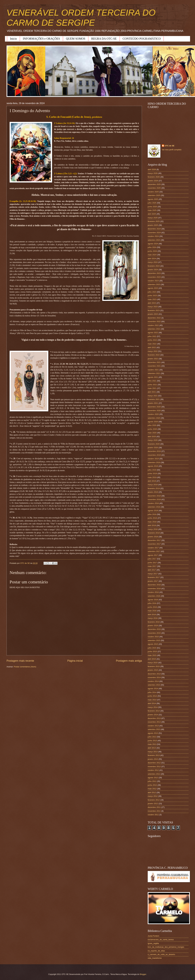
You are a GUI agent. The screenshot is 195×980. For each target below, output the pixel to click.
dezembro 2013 (154, 718)
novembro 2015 (154, 633)
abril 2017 (152, 570)
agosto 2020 (153, 422)
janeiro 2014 (153, 715)
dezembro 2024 (154, 229)
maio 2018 (152, 522)
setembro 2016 (154, 596)
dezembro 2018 (154, 496)
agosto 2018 (153, 511)
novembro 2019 (154, 455)
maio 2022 (152, 344)
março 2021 (153, 396)
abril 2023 (152, 303)
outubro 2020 (153, 414)
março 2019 (153, 485)
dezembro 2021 (154, 362)
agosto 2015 (153, 644)
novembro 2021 (154, 366)
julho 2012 (152, 781)
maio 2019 (152, 477)
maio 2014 (152, 700)
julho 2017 (152, 559)
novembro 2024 (154, 233)
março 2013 (153, 752)
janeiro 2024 (153, 270)
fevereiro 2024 (154, 266)
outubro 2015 (153, 637)
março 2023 (153, 307)
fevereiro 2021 (154, 399)
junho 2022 (152, 340)
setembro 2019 (154, 462)
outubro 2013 (153, 726)
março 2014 (153, 707)
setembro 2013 (154, 729)
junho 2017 (152, 563)
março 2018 (153, 529)
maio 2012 (152, 789)
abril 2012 (152, 792)
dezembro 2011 (154, 807)
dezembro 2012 (154, 763)
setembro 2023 (154, 284)
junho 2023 (152, 296)
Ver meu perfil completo (172, 150)
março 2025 (153, 218)
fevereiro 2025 (154, 221)
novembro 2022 (154, 321)
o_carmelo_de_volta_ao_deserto (161, 954)
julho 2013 (152, 737)
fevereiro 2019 (154, 488)
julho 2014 (152, 692)
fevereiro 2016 (154, 622)
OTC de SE (170, 146)
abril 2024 (152, 259)
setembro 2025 (154, 195)
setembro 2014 (154, 685)
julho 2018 (152, 514)
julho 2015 (152, 648)
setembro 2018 (154, 507)
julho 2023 (152, 292)
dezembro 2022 (154, 318)
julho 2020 (152, 425)
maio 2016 (152, 611)
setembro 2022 (154, 329)
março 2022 (153, 351)
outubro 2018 (153, 503)
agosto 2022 (153, 333)
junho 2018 (152, 518)
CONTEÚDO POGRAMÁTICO (142, 39)
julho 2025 (152, 203)
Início (13, 39)
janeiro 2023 (153, 314)
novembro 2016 (154, 589)
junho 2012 (152, 785)
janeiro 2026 (153, 181)
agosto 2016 (153, 600)
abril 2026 (152, 169)
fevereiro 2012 (154, 800)
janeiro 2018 (153, 537)
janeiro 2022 (153, 359)
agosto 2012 (153, 778)
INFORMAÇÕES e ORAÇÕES (41, 39)
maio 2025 (152, 210)
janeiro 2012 (153, 804)
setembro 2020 (154, 418)
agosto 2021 (153, 377)
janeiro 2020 (153, 448)
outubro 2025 (153, 192)
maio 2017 (152, 566)
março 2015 (153, 663)
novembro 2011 (154, 811)
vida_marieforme (155, 958)
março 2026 (153, 173)
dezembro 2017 (154, 540)
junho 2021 (152, 385)
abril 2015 (152, 659)
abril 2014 (152, 703)
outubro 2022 (153, 325)
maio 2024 (152, 255)
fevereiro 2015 (154, 666)
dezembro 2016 (154, 585)
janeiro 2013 (153, 759)
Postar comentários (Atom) (25, 667)
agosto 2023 (153, 288)
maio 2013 (152, 744)
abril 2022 (152, 347)
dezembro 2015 (154, 629)
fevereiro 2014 (154, 711)
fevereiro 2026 (154, 177)
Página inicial (75, 661)
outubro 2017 (153, 548)
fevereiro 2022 (154, 355)
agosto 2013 (153, 733)
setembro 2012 (154, 774)
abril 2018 (152, 525)
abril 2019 (152, 481)
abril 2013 (152, 748)
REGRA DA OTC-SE (104, 39)
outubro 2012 (153, 770)
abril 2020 (152, 437)
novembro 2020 (154, 411)
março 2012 (153, 796)
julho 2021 (152, 381)
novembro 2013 (154, 722)
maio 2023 (152, 299)
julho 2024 (152, 247)
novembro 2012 (154, 767)
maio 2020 (152, 433)
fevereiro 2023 (154, 310)
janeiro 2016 (153, 626)
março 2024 (153, 262)
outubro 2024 (153, 236)
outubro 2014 (153, 681)
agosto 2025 (153, 199)
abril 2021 (152, 392)
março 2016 (153, 618)
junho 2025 (152, 207)
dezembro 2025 (154, 184)
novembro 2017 (154, 544)
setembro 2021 (154, 373)
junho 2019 (152, 474)
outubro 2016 (153, 592)
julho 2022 (152, 336)
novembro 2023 (154, 277)
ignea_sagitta (153, 943)
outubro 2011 (153, 815)
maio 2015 (152, 655)
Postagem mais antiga (129, 661)
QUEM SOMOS (76, 39)
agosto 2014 (153, 689)
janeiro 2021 (153, 403)
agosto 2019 (153, 466)
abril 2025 (152, 214)
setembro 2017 (154, 551)
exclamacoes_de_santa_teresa (161, 940)
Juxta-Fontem (153, 936)
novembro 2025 (154, 188)
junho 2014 (152, 696)
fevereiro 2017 (154, 577)
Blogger (143, 974)
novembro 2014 (154, 677)
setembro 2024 (154, 240)
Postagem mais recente (20, 661)
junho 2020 (152, 429)
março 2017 (153, 574)
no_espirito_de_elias (156, 951)
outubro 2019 (153, 459)
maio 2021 (152, 388)
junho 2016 (152, 607)
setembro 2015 (154, 640)
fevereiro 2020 (154, 444)
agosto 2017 (153, 555)
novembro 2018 (154, 499)
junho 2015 (152, 652)
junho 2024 (152, 251)
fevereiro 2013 (154, 755)
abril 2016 (152, 614)
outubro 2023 (153, 281)
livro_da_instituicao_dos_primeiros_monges (166, 947)
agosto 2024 (153, 244)
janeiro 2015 (153, 670)
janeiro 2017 (153, 581)
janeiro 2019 (153, 492)
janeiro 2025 (153, 225)
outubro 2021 (153, 370)
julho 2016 (152, 603)
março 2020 (153, 440)
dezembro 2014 (154, 674)
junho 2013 (152, 741)
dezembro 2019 (154, 451)
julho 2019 (152, 470)
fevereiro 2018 (154, 533)
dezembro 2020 (154, 407)
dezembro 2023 (154, 273)
